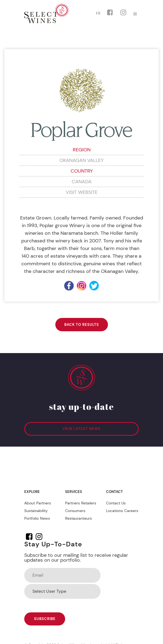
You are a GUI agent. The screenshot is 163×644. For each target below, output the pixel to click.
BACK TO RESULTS (82, 325)
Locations (114, 511)
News (45, 518)
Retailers (89, 503)
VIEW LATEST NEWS (81, 429)
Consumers (75, 511)
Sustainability (36, 511)
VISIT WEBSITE (82, 192)
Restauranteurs (79, 518)
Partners (44, 503)
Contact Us (116, 503)
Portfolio (31, 518)
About (30, 503)
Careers (131, 511)
